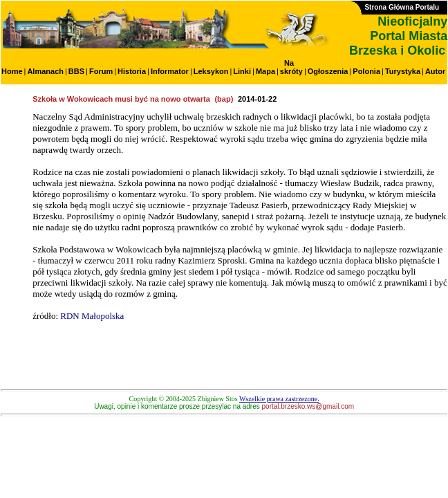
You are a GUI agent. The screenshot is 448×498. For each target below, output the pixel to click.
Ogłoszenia (328, 71)
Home (12, 71)
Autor (435, 71)
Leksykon (211, 71)
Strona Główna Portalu (402, 7)
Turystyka (403, 71)
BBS (76, 71)
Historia (132, 71)
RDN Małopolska (92, 316)
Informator (170, 71)
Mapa (265, 71)
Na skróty (291, 67)
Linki (242, 71)
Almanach (45, 71)
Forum (101, 71)
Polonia (366, 71)
